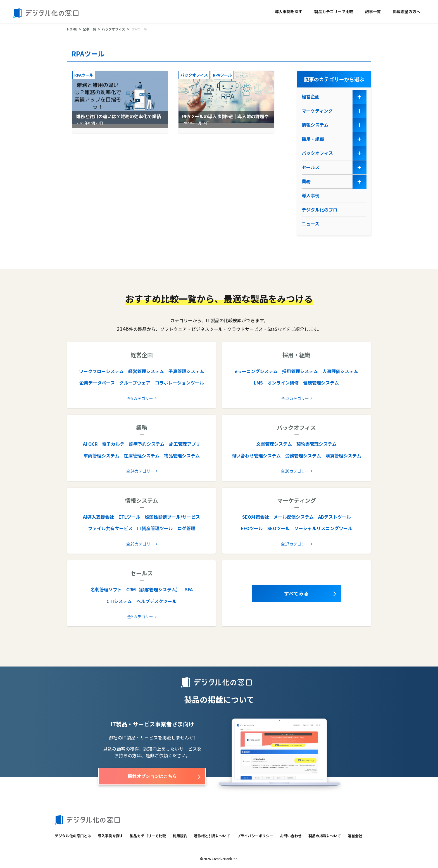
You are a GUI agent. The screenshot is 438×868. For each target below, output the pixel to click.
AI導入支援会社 (98, 517)
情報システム (315, 125)
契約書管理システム (316, 444)
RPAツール (84, 75)
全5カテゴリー (140, 616)
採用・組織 (313, 139)
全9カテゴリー (140, 398)
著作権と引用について (212, 836)
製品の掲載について (325, 836)
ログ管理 (186, 528)
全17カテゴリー (295, 544)
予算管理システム (186, 371)
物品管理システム (182, 456)
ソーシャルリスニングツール (323, 528)
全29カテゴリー (140, 544)
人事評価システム (340, 371)
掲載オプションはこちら (152, 776)
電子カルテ (113, 444)
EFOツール (252, 528)
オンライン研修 (283, 383)
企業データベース (97, 383)
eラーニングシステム (256, 371)
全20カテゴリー (295, 471)
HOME (72, 29)
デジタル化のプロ (320, 210)
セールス (311, 167)
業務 (306, 181)
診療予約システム (147, 444)
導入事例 (311, 195)
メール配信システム (294, 517)
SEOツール (278, 528)
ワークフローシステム (101, 371)
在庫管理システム (142, 456)
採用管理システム (300, 371)
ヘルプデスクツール (156, 601)
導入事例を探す (289, 11)
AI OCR (90, 444)
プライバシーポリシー (255, 836)
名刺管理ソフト (106, 589)
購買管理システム (343, 456)
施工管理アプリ (185, 444)
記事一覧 (373, 11)
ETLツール (129, 517)
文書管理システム (274, 444)
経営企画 (311, 96)
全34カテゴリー (140, 471)
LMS (258, 383)
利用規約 (180, 836)
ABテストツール (335, 517)
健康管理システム (321, 383)
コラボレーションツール (179, 383)
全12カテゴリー (295, 398)
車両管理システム (101, 456)
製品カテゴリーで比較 (334, 11)
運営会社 (355, 836)
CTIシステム (119, 601)
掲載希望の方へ (406, 11)
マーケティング (317, 111)
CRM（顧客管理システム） (153, 589)
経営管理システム (146, 371)
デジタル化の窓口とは (73, 836)
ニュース (310, 224)
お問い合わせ (291, 836)
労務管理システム (303, 456)
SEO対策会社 (256, 517)
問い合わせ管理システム (256, 456)
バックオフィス (113, 29)
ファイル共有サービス (110, 528)
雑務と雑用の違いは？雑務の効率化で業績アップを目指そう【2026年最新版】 (117, 120)
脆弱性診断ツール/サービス (172, 517)
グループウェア (135, 383)
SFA (189, 589)
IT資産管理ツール (155, 528)
